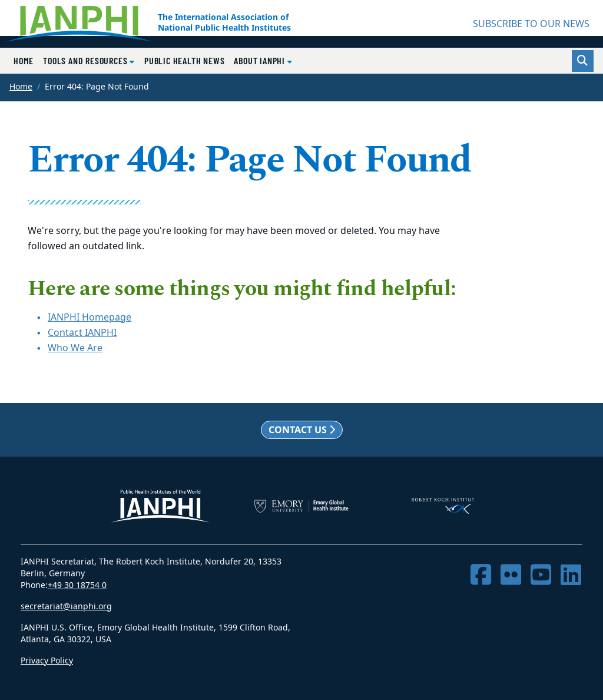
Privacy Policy (47, 661)
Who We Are (75, 348)
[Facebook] (481, 575)
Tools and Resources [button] (86, 60)
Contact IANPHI (82, 333)
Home (24, 60)
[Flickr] (511, 575)
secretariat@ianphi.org (66, 607)
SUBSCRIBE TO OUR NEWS (531, 24)
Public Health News (184, 60)
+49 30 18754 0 (77, 585)
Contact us (302, 430)
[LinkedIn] (571, 575)
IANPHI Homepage (90, 318)
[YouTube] (541, 575)
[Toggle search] (583, 61)
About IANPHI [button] (260, 60)
